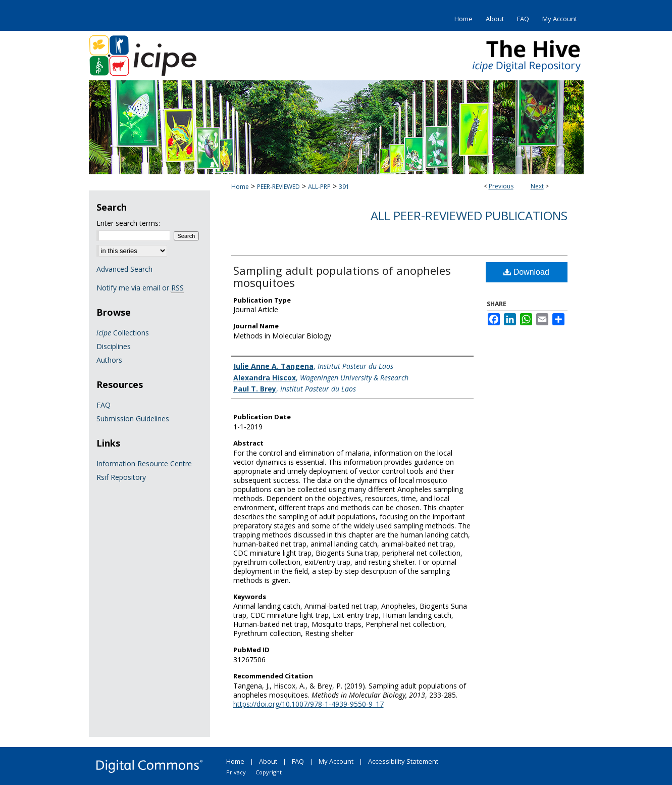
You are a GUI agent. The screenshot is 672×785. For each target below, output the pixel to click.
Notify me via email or (140, 288)
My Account (336, 761)
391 (344, 187)
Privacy (236, 772)
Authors (109, 360)
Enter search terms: (128, 223)
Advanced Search (124, 269)
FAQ (104, 405)
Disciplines (114, 346)
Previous (501, 186)
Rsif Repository (121, 477)
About (268, 761)
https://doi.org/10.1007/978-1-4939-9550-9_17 (308, 704)
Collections (123, 333)
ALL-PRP (319, 187)
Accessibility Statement (403, 761)
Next (537, 186)
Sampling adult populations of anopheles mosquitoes (342, 276)
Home (240, 187)
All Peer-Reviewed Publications (469, 215)
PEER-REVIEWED (278, 187)
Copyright (269, 772)
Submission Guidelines (133, 419)
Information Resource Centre (144, 463)
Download (526, 272)
